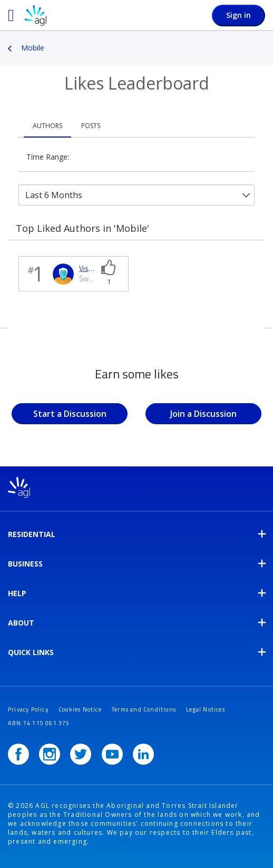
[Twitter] (81, 754)
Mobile (33, 48)
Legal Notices (206, 709)
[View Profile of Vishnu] (90, 268)
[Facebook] (18, 754)
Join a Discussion (203, 414)
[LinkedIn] (143, 754)
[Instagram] (50, 754)
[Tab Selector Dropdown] (136, 195)
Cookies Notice (80, 709)
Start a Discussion (70, 414)
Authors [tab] (47, 126)
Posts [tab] (91, 126)
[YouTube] (112, 754)
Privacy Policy (28, 709)
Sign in (238, 15)
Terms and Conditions (144, 709)
